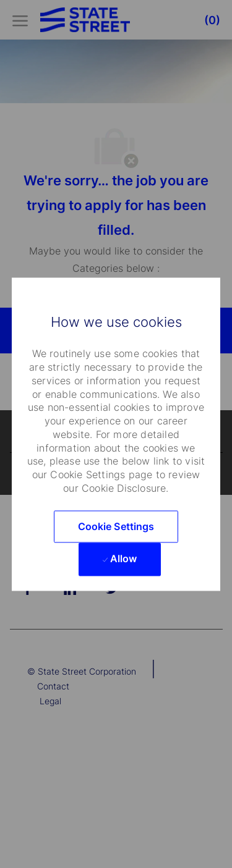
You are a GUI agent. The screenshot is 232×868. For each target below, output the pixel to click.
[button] (116, 526)
